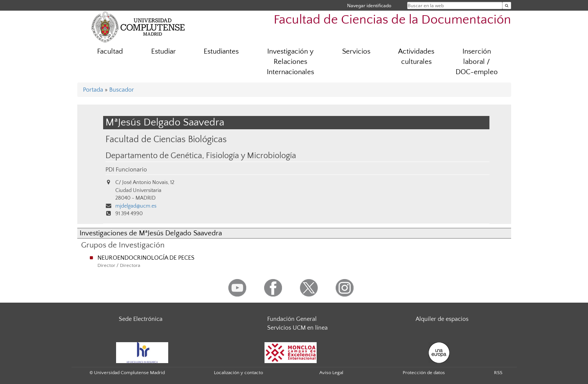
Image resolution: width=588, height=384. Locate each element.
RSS (498, 373)
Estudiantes (221, 52)
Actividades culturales (416, 57)
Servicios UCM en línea (297, 328)
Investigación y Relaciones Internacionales (290, 62)
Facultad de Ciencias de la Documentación (392, 20)
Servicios (356, 52)
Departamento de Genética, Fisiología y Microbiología (201, 156)
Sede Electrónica (141, 319)
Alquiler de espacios (442, 319)
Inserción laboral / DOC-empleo (477, 62)
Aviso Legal (331, 373)
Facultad (110, 52)
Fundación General (292, 319)
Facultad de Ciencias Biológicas (166, 139)
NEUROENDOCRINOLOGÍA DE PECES (146, 258)
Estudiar (163, 52)
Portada (93, 90)
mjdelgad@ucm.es (136, 206)
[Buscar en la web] (507, 6)
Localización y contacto (238, 373)
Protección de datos (424, 373)
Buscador (122, 90)
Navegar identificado (369, 6)
